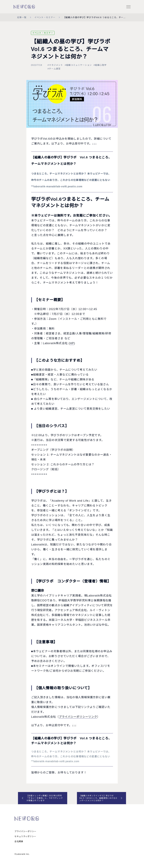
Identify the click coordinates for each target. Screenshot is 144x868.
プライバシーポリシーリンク (78, 717)
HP (72, 343)
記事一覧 (22, 17)
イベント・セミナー (45, 17)
